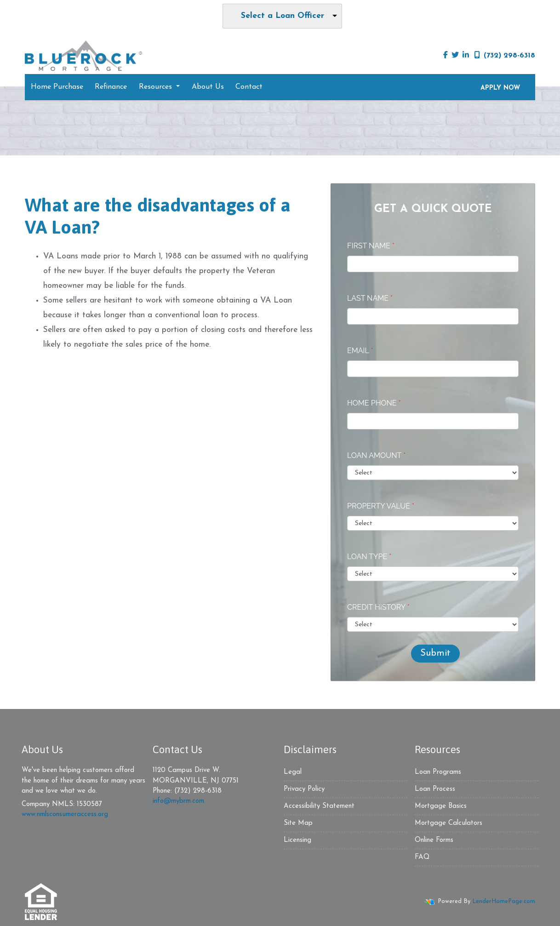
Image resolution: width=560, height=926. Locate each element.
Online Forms (434, 840)
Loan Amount (376, 455)
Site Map (298, 823)
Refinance (111, 87)
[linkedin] (466, 56)
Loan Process (435, 789)
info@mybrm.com (178, 801)
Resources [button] (157, 87)
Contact (249, 87)
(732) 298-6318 (505, 55)
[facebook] (446, 56)
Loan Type (369, 557)
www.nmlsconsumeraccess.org (65, 815)
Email (360, 351)
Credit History (378, 607)
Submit (435, 653)
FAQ (422, 857)
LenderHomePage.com (504, 901)
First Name (371, 246)
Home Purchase (57, 87)
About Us (208, 87)
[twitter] (455, 56)
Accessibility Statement (319, 806)
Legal (293, 772)
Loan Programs (438, 772)
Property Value (381, 506)
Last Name (370, 298)
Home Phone (374, 403)
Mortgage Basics (441, 806)
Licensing (297, 840)
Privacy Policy (304, 789)
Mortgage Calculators (449, 823)
